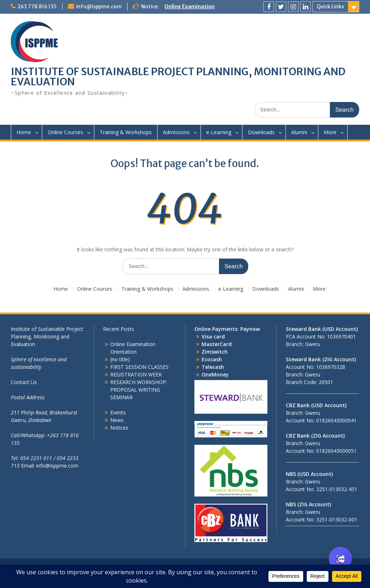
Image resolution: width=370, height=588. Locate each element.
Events (118, 412)
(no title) (120, 359)
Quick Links (330, 7)
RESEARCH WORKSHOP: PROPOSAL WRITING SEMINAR (139, 390)
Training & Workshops (126, 132)
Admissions (176, 132)
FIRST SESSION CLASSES (139, 367)
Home (24, 132)
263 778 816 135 (37, 7)
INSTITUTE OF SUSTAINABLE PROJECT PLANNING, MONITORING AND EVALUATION (178, 77)
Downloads (261, 132)
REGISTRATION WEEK (136, 374)
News (117, 420)
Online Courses (65, 132)
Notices (119, 428)
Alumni (299, 132)
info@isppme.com (99, 7)
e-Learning (219, 132)
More (330, 132)
